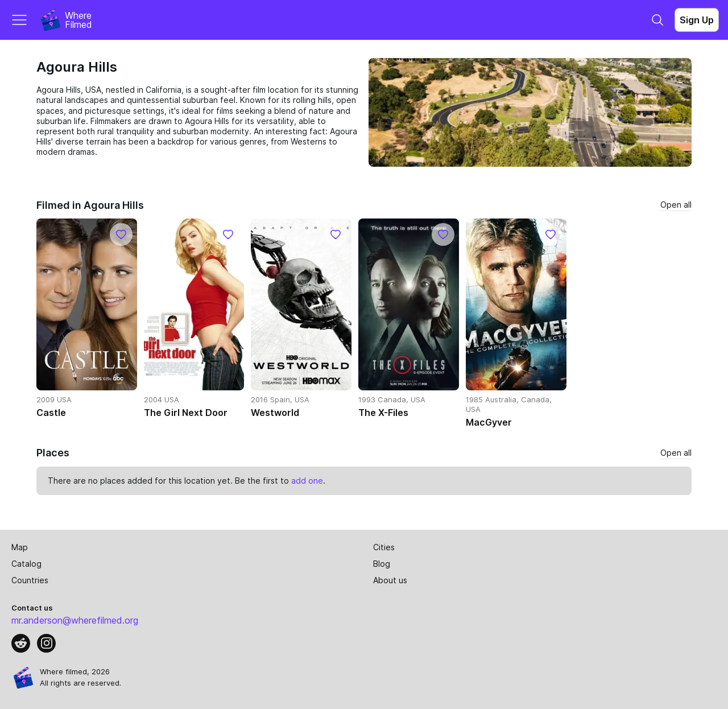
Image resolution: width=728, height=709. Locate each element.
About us (390, 580)
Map (20, 547)
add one (307, 481)
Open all (676, 205)
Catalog (26, 564)
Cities (384, 547)
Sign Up (697, 20)
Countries (30, 580)
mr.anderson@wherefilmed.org (75, 620)
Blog (382, 564)
